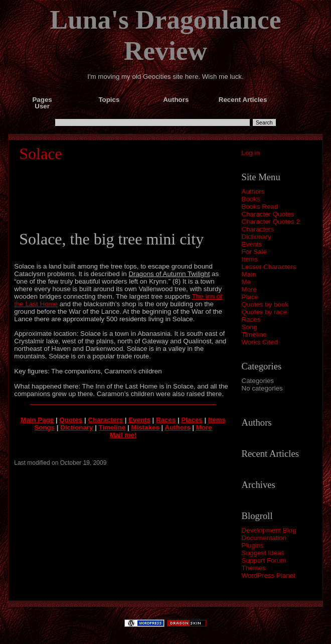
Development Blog (269, 530)
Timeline (254, 335)
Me (246, 282)
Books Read (260, 207)
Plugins (253, 545)
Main (249, 274)
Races (251, 319)
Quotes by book (265, 304)
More (249, 289)
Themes (254, 568)
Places (192, 420)
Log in (251, 153)
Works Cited (260, 342)
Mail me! (123, 435)
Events (252, 244)
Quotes (71, 420)
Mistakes (145, 427)
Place (250, 297)
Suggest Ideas (263, 553)
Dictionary (257, 237)
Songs (44, 427)
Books (251, 199)
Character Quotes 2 (271, 222)
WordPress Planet (269, 575)
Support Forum (264, 560)
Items (250, 259)
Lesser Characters (269, 267)
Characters (258, 229)
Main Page (37, 420)
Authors (253, 191)
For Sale (254, 252)
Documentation (264, 538)
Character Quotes (268, 214)
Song (250, 327)
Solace (40, 154)
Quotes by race (264, 312)
